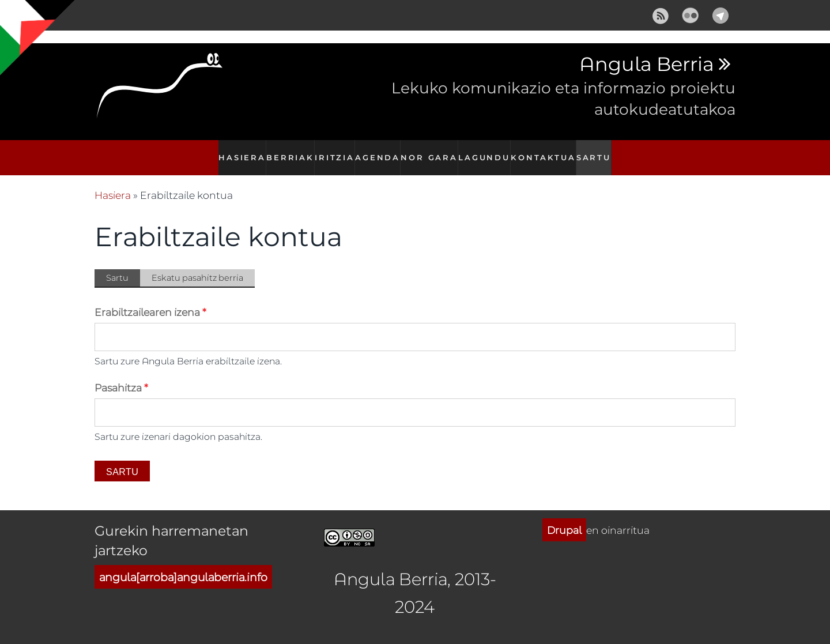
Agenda (379, 151)
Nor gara (432, 151)
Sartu (598, 151)
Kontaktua (546, 151)
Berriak (286, 151)
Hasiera (236, 151)
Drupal (564, 518)
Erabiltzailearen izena (150, 300)
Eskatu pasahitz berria (197, 265)
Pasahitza (121, 375)
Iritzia (333, 151)
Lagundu (488, 151)
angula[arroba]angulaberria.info (183, 564)
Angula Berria (646, 65)
